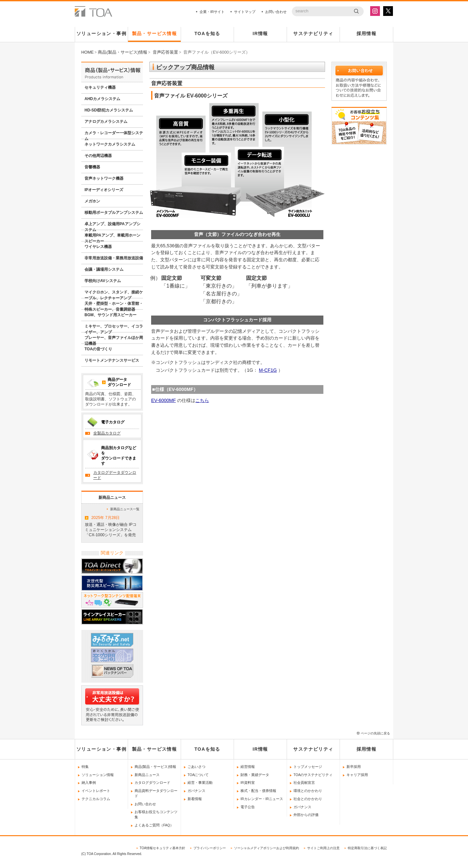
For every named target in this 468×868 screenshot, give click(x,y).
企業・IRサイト (212, 12)
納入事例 (89, 783)
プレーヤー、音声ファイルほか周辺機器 (114, 340)
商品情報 (112, 72)
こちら (202, 400)
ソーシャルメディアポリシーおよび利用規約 (266, 848)
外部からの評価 (306, 815)
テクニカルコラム (96, 799)
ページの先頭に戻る (375, 733)
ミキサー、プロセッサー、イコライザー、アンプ (114, 328)
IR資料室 (248, 783)
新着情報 (195, 799)
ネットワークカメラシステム (110, 144)
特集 (85, 767)
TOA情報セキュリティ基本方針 (162, 848)
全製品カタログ (107, 433)
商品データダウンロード (119, 382)
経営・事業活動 (200, 783)
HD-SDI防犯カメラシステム (109, 110)
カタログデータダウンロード (115, 475)
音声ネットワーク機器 (104, 178)
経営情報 (248, 767)
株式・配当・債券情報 (258, 791)
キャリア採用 (357, 775)
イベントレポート (96, 791)
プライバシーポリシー (210, 848)
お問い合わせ (276, 12)
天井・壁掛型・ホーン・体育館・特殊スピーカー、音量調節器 (114, 305)
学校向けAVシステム (103, 281)
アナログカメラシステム (106, 122)
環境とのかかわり (308, 791)
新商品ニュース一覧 (125, 509)
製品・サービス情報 (155, 33)
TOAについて (198, 775)
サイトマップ (245, 12)
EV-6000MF (163, 400)
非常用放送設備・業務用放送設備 (114, 258)
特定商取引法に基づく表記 (367, 848)
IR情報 (260, 33)
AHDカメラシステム (102, 99)
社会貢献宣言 (304, 783)
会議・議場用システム (104, 269)
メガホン (92, 201)
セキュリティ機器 (100, 87)
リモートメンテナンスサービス (112, 360)
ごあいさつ (196, 767)
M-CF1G (268, 370)
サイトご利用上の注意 (323, 848)
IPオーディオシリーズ (104, 190)
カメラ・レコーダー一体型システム (114, 135)
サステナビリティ (313, 33)
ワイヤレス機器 (98, 247)
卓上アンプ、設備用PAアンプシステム (112, 226)
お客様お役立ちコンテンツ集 (156, 814)
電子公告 (248, 807)
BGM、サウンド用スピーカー (110, 315)
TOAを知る (207, 33)
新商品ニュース (147, 775)
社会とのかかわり (308, 799)
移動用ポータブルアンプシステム (114, 213)
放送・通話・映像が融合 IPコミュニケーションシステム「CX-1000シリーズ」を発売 (112, 525)
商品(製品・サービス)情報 (155, 767)
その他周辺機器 (98, 156)
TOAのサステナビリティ (313, 775)
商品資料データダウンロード (156, 793)
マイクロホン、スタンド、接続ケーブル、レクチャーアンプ (114, 294)
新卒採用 (354, 767)
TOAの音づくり (98, 349)
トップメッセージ (308, 767)
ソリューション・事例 (101, 33)
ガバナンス (196, 791)
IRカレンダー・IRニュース (262, 799)
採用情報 (367, 33)
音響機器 (92, 167)
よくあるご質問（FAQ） (154, 825)
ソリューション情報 (98, 775)
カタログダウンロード (152, 783)
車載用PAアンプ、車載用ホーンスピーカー (112, 237)
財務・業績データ (255, 775)
